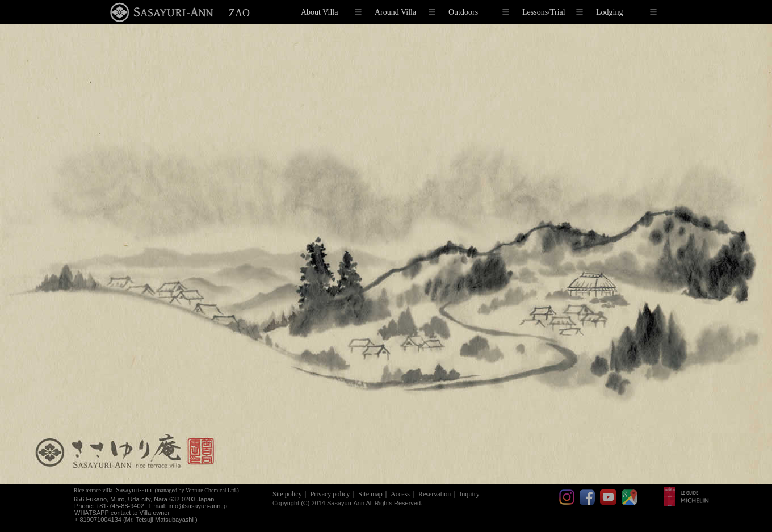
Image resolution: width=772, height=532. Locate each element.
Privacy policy (330, 494)
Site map (370, 494)
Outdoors (479, 12)
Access (400, 494)
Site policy (287, 494)
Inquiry (469, 494)
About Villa (331, 12)
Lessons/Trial (553, 12)
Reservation (435, 494)
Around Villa (405, 12)
